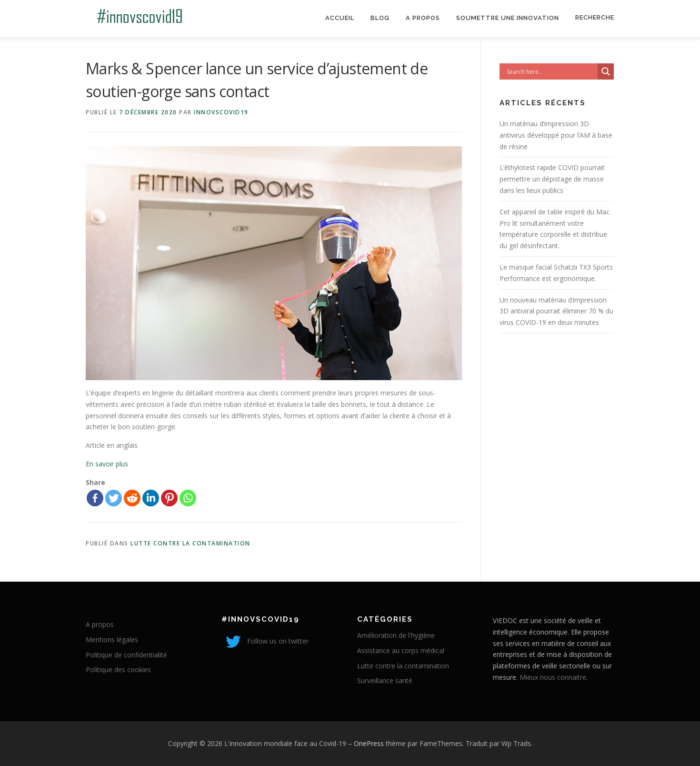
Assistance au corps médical (401, 650)
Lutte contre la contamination (190, 543)
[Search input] (551, 71)
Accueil (340, 18)
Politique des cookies (118, 670)
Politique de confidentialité (126, 655)
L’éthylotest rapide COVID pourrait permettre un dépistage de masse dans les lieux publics (552, 179)
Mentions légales (112, 640)
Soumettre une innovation (508, 18)
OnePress (369, 743)
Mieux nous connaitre (553, 677)
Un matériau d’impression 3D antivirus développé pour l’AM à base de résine (556, 135)
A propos (423, 18)
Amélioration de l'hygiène (396, 635)
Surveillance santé (385, 680)
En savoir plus (107, 464)
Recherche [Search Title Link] (595, 17)
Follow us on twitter (265, 641)
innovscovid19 (221, 112)
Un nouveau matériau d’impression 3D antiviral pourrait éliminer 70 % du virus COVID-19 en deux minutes (556, 311)
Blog (380, 18)
